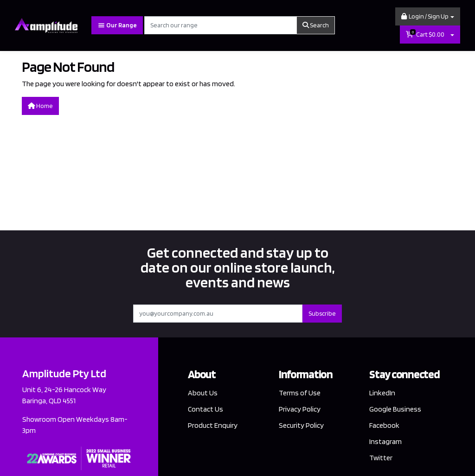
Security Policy (301, 425)
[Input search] (221, 25)
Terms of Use (300, 393)
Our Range (117, 25)
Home (40, 106)
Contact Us (205, 409)
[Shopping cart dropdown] (452, 35)
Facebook (384, 425)
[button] (428, 16)
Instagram (385, 441)
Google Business (395, 409)
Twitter (381, 458)
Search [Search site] (316, 25)
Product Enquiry (213, 425)
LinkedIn (382, 393)
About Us (203, 393)
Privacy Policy (300, 409)
